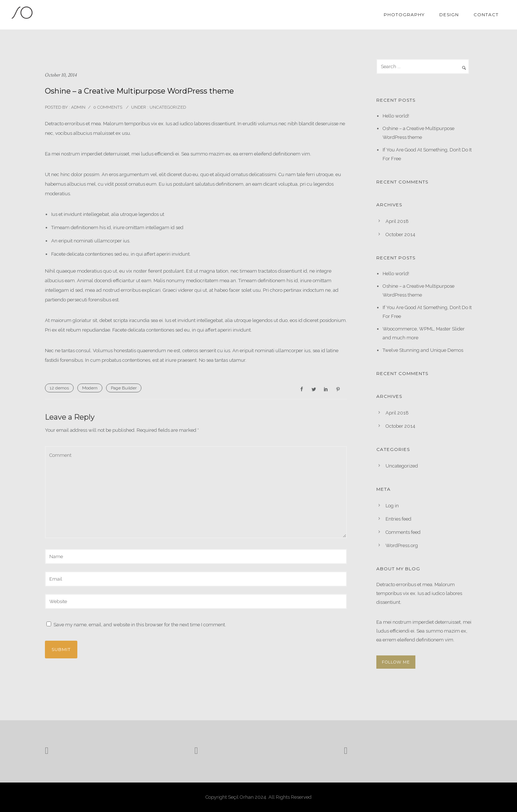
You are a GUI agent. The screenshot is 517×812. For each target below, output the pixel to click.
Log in (392, 506)
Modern (90, 388)
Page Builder (124, 388)
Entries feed (398, 519)
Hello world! (396, 116)
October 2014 (400, 234)
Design (449, 15)
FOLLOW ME (396, 662)
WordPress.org (402, 545)
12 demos (59, 388)
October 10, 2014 (61, 75)
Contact (486, 15)
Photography (404, 15)
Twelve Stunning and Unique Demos (423, 350)
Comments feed (403, 532)
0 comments (108, 107)
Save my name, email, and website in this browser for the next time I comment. (140, 625)
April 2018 (397, 221)
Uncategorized (167, 107)
